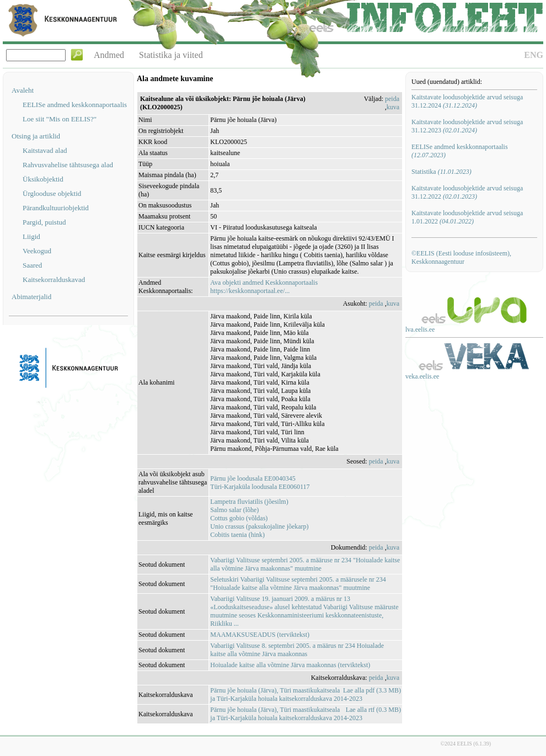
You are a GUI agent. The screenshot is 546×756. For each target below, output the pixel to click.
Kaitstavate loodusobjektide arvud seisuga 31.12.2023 (467, 126)
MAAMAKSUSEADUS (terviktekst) (260, 635)
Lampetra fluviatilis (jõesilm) (249, 502)
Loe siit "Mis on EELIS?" (60, 119)
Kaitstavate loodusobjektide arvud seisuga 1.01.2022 (467, 217)
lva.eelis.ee (420, 329)
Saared (32, 265)
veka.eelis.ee (422, 376)
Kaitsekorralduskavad (54, 279)
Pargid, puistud (44, 222)
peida (392, 99)
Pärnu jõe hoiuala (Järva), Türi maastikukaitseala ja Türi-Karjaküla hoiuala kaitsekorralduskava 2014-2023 (286, 694)
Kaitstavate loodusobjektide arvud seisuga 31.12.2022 (467, 192)
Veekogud (37, 251)
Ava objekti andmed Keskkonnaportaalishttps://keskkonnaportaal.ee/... (264, 287)
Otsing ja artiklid (36, 136)
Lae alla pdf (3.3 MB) (372, 690)
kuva (393, 107)
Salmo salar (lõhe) (234, 510)
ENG (534, 55)
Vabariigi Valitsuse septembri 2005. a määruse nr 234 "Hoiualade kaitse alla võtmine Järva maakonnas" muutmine (305, 564)
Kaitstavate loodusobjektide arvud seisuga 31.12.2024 (467, 101)
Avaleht (23, 90)
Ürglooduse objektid (52, 193)
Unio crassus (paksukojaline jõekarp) (259, 526)
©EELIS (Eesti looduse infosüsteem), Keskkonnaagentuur (461, 257)
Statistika (441, 172)
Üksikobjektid (43, 179)
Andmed (109, 55)
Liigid (31, 236)
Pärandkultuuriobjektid (56, 208)
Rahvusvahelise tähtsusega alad (68, 165)
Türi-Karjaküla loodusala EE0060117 (260, 487)
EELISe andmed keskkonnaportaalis (75, 105)
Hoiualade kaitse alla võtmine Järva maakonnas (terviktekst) (290, 665)
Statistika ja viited (171, 55)
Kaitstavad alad (45, 150)
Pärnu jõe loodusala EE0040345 (253, 478)
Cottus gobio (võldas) (239, 518)
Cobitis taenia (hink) (237, 535)
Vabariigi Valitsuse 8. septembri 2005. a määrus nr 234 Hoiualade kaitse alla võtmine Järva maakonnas (297, 650)
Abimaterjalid (31, 297)
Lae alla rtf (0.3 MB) (373, 710)
